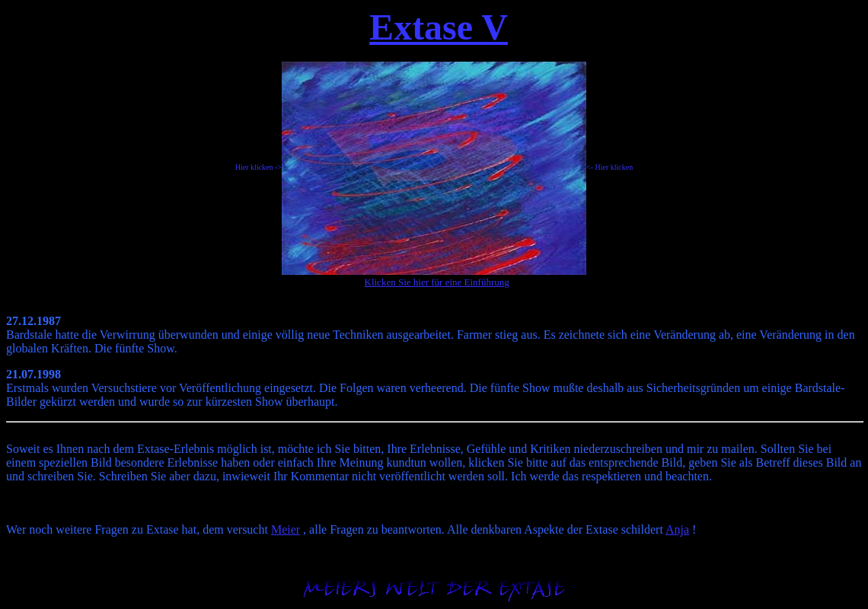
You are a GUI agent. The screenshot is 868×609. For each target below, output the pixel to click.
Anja (677, 529)
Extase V (439, 27)
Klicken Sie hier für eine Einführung (437, 282)
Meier (286, 529)
